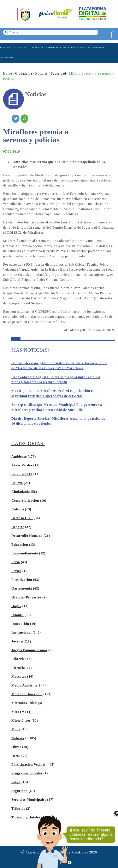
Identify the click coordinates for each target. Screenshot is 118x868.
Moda (16, 729)
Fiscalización (22, 580)
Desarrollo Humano (27, 536)
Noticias (42, 74)
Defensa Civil (22, 518)
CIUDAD (22, 48)
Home (8, 74)
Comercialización (25, 501)
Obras (16, 747)
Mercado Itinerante (27, 694)
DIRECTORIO (99, 48)
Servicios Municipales (29, 800)
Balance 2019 (22, 474)
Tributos (18, 809)
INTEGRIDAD (68, 48)
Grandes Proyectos (26, 597)
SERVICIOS (38, 48)
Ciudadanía (24, 74)
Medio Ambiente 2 (26, 685)
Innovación (20, 624)
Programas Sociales (27, 773)
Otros (16, 756)
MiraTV (18, 712)
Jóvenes (18, 641)
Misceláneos (21, 721)
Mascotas (19, 677)
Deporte (18, 527)
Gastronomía (22, 588)
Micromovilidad (24, 703)
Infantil (17, 615)
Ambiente (19, 457)
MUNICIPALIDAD (7, 48)
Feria (16, 562)
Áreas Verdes (22, 465)
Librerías (19, 659)
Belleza (17, 483)
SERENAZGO (84, 48)
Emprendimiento (25, 553)
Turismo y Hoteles (26, 817)
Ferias (16, 571)
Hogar (16, 606)
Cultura (18, 509)
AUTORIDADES (53, 48)
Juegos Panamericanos (29, 650)
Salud (16, 782)
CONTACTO (7, 58)
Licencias (19, 668)
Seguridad (58, 74)
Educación (20, 545)
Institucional (22, 633)
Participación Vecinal (28, 765)
